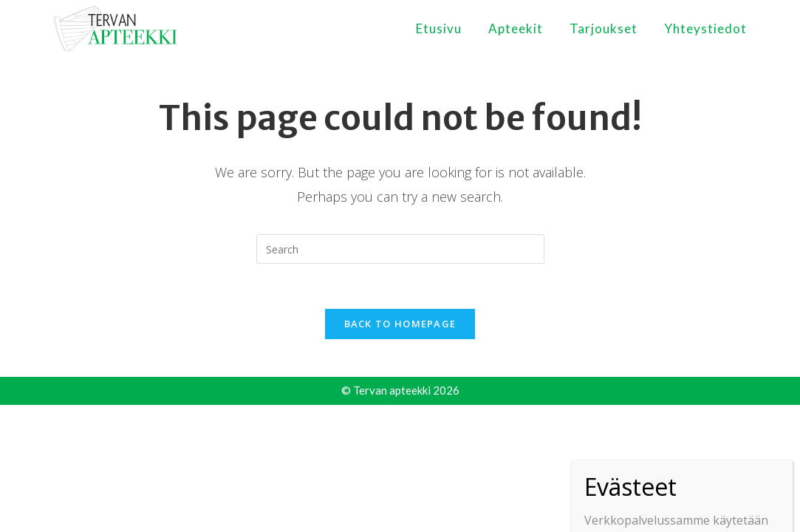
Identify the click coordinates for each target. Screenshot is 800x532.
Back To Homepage (400, 324)
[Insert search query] (400, 249)
